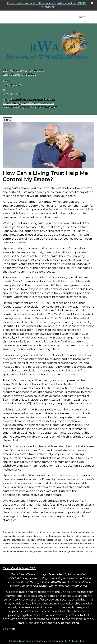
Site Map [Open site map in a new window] (9, 629)
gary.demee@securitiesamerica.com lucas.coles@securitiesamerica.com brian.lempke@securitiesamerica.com (30, 103)
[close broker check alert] (92, 3)
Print (8, 120)
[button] (85, 17)
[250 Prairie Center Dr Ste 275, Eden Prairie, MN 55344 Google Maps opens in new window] (23, 73)
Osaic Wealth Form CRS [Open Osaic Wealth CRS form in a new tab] (19, 568)
